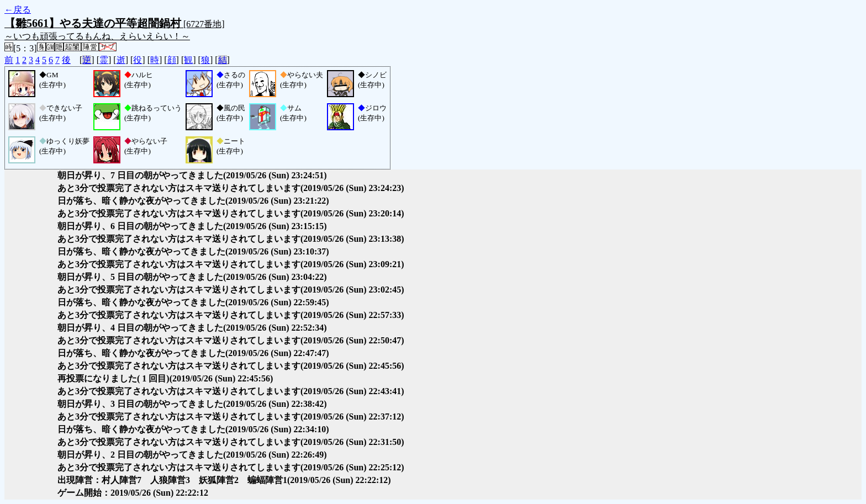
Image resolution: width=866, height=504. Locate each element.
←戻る (18, 10)
